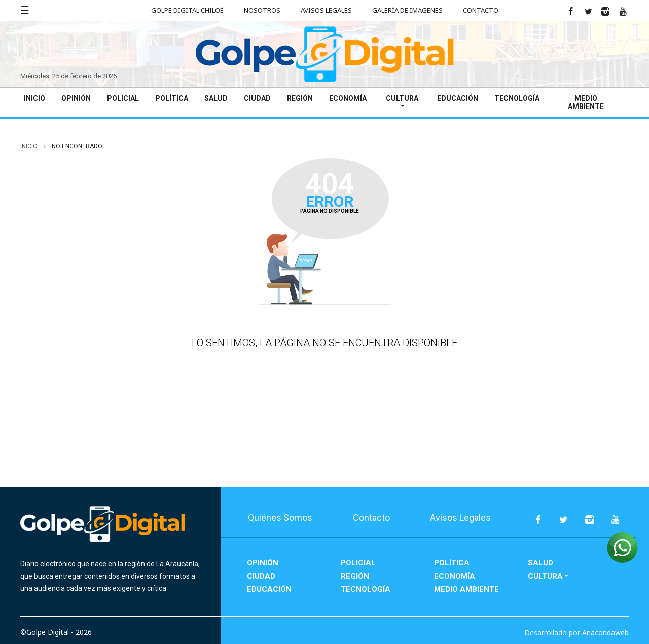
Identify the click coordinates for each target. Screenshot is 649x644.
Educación (458, 98)
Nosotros (262, 10)
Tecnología (517, 98)
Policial (123, 98)
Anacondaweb (605, 633)
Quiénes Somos (280, 517)
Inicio (34, 98)
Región (300, 98)
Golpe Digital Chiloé (187, 10)
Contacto (481, 10)
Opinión (76, 98)
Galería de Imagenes (407, 10)
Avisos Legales (326, 10)
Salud (216, 98)
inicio (29, 146)
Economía (348, 98)
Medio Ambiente (586, 102)
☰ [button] (25, 10)
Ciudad (257, 98)
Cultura (402, 98)
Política (172, 98)
